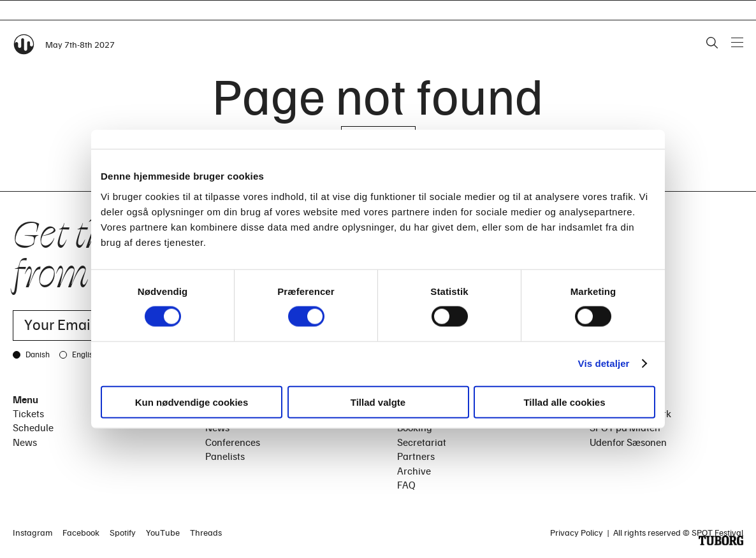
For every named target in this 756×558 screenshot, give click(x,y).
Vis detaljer (604, 363)
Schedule (33, 427)
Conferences (233, 442)
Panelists (225, 456)
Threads (206, 532)
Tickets (28, 413)
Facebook (81, 532)
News (25, 442)
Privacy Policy (577, 532)
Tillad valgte (378, 402)
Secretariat (422, 442)
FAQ (406, 485)
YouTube (163, 532)
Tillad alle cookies (564, 402)
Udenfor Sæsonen (628, 442)
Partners (416, 456)
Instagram (33, 532)
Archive (414, 471)
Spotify (123, 532)
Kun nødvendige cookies (192, 402)
